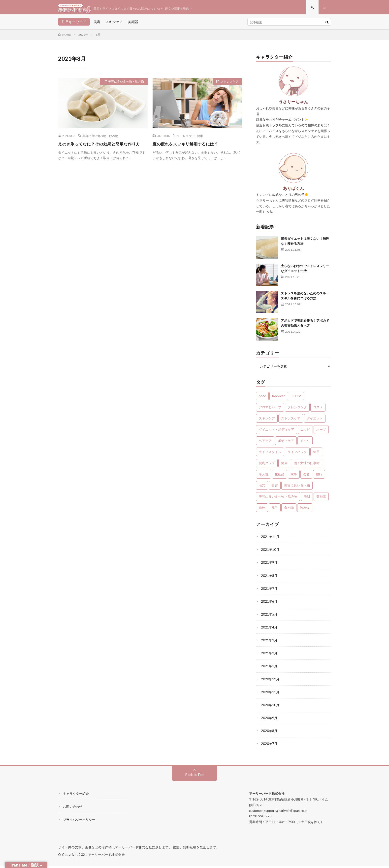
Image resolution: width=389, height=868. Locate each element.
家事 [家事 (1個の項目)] (294, 477)
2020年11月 (270, 694)
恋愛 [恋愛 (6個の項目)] (306, 477)
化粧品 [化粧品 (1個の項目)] (279, 477)
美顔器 (133, 25)
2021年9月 (269, 565)
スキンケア (114, 25)
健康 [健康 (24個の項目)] (284, 466)
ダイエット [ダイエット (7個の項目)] (315, 421)
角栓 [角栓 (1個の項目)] (262, 511)
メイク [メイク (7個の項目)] (305, 444)
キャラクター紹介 (77, 796)
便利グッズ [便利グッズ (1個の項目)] (267, 466)
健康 (200, 139)
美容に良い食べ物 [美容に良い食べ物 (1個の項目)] (297, 488)
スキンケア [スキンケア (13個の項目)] (267, 421)
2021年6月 (269, 604)
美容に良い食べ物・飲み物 (123, 85)
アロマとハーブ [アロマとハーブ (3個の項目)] (270, 410)
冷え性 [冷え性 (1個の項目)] (264, 477)
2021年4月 (269, 630)
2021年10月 (270, 552)
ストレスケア (228, 85)
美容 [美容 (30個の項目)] (275, 488)
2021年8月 (269, 578)
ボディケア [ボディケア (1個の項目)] (286, 444)
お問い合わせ (73, 809)
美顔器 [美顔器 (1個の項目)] (321, 499)
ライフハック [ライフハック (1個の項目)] (297, 455)
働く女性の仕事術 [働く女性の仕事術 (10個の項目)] (307, 466)
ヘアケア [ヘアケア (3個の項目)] (265, 444)
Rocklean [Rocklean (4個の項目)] (279, 399)
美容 (97, 25)
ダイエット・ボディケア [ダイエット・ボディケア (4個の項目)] (276, 432)
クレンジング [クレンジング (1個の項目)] (297, 410)
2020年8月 (269, 733)
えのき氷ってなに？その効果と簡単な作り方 (102, 150)
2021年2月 (269, 656)
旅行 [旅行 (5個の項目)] (319, 477)
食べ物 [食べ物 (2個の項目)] (289, 511)
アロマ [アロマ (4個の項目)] (296, 399)
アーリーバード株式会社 (107, 857)
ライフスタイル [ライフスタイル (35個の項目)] (270, 455)
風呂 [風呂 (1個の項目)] (275, 511)
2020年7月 (269, 746)
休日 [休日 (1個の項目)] (316, 455)
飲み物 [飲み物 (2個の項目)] (305, 511)
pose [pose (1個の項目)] (262, 399)
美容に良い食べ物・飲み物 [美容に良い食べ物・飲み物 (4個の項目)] (278, 499)
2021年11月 (270, 539)
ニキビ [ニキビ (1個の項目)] (305, 432)
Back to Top (195, 777)
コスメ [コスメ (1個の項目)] (318, 410)
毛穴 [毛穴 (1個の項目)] (262, 488)
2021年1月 (269, 669)
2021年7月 (269, 591)
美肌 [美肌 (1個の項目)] (307, 499)
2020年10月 (270, 707)
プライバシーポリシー (80, 822)
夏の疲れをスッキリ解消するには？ (189, 146)
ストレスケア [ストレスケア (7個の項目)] (291, 421)
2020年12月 (270, 681)
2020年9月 (269, 720)
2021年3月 (269, 643)
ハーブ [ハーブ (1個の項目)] (321, 432)
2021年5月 (269, 617)
